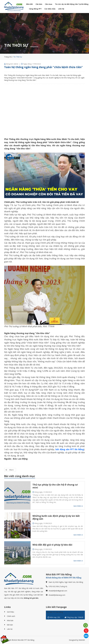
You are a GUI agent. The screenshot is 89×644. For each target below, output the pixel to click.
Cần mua (49, 4)
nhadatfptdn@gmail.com (58, 591)
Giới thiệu (10, 612)
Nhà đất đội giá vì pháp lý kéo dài (52, 545)
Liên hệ (61, 9)
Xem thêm (78, 506)
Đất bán (10, 625)
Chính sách (11, 616)
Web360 (82, 640)
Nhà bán (10, 620)
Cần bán (39, 4)
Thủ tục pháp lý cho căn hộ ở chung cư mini (55, 486)
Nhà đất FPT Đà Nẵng (54, 612)
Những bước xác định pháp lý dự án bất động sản (56, 517)
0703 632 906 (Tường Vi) (58, 586)
